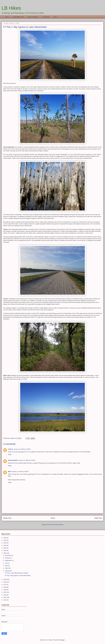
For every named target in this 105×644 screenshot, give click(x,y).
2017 (5, 585)
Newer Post (7, 518)
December (8, 555)
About (55, 17)
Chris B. (11, 449)
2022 (5, 548)
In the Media (46, 17)
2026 (5, 538)
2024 (5, 543)
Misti (10, 472)
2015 (5, 590)
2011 (5, 600)
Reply (10, 454)
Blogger (62, 640)
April (7, 566)
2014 (5, 592)
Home (7, 17)
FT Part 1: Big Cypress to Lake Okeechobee (18, 576)
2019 (5, 579)
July (7, 563)
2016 (5, 587)
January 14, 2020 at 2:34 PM (22, 449)
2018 (5, 582)
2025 (5, 540)
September (9, 560)
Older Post (98, 518)
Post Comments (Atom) (56, 525)
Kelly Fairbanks (13, 460)
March (7, 568)
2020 (5, 553)
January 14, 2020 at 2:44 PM (20, 472)
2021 (5, 551)
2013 (5, 595)
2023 (5, 545)
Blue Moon (36, 147)
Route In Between (33, 17)
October (8, 558)
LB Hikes (11, 8)
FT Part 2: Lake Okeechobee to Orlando (16, 573)
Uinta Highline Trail (18, 17)
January (8, 571)
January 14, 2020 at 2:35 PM (27, 460)
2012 (5, 597)
